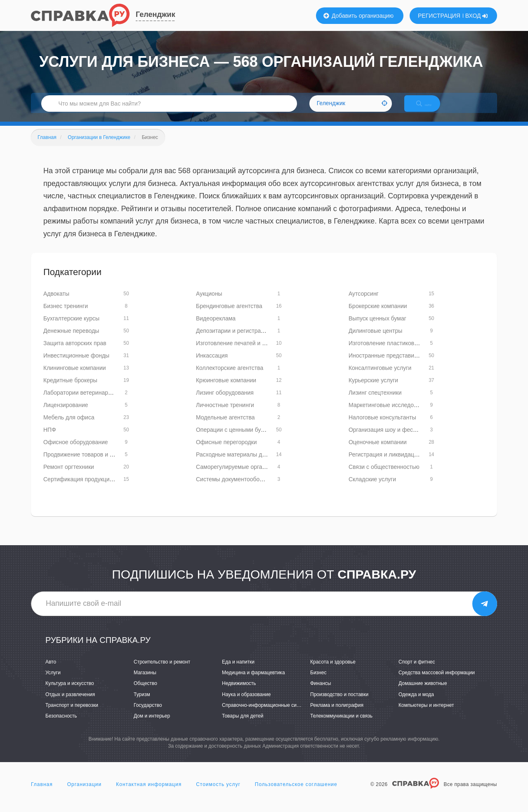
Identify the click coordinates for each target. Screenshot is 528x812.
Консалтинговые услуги (380, 377)
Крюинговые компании (226, 389)
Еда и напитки (238, 671)
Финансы (321, 692)
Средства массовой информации (437, 681)
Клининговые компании (75, 377)
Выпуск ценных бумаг (377, 327)
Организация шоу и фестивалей (392, 438)
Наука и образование (246, 703)
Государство (148, 714)
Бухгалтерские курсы (71, 327)
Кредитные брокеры (70, 389)
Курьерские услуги (373, 389)
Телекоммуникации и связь (341, 725)
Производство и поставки (339, 703)
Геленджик (156, 14)
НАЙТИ (431, 109)
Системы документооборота (234, 488)
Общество (145, 692)
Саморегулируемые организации (240, 475)
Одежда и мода (416, 703)
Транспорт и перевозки (72, 714)
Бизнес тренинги (66, 315)
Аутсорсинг (364, 302)
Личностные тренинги (225, 414)
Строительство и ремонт (162, 671)
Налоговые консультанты (382, 426)
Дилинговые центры (375, 339)
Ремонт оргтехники (69, 475)
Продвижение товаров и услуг (84, 463)
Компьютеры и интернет (426, 714)
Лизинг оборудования (225, 401)
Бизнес (318, 681)
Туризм (142, 703)
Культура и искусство (70, 692)
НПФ (50, 438)
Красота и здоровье (333, 671)
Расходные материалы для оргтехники (248, 463)
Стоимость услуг (218, 793)
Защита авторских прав (75, 352)
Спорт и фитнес (417, 671)
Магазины (145, 681)
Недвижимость (239, 692)
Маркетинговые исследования (389, 414)
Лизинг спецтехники (375, 401)
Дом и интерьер (152, 725)
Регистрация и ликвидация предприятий (403, 463)
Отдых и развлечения (70, 703)
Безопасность (61, 725)
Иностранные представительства (393, 364)
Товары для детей (243, 725)
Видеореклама (216, 327)
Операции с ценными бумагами (238, 438)
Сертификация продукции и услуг (88, 488)
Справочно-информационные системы (266, 714)
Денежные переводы (71, 339)
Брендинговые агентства (229, 315)
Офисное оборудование (76, 451)
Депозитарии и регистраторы (235, 339)
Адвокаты (56, 302)
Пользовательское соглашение (296, 793)
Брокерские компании (378, 315)
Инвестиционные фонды (76, 364)
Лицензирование (66, 414)
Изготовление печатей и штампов (241, 352)
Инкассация (212, 364)
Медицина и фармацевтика (253, 681)
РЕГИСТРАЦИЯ (439, 16)
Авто (51, 671)
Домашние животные (423, 692)
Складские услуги (372, 488)
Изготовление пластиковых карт (391, 352)
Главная (42, 793)
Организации (85, 793)
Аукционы (209, 302)
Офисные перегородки (226, 451)
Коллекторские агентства (230, 377)
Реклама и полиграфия (337, 714)
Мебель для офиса (69, 426)
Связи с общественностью (384, 475)
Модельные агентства (225, 426)
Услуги (53, 681)
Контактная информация (149, 793)
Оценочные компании (378, 451)
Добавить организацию (358, 16)
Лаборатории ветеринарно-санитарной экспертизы (112, 401)
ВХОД (477, 16)
